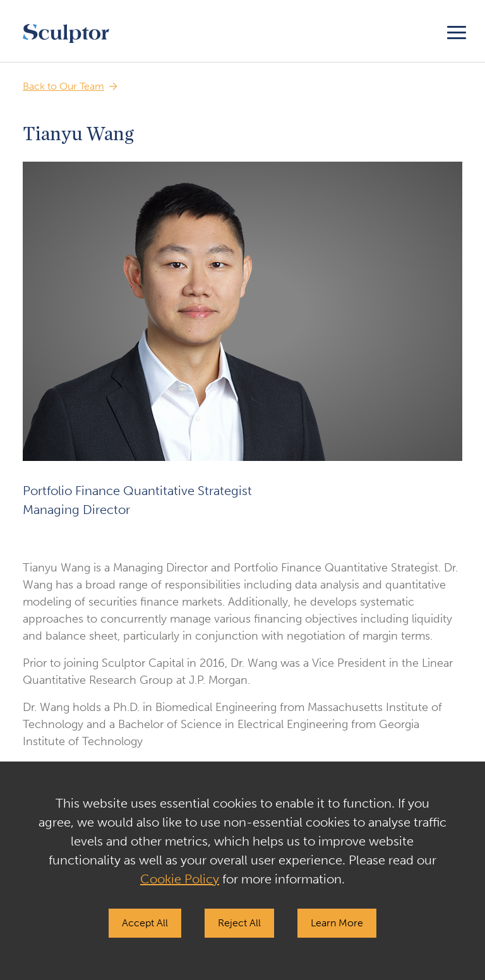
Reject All (239, 923)
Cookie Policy (180, 879)
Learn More (337, 923)
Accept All (145, 923)
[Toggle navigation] (457, 31)
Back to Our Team (63, 86)
